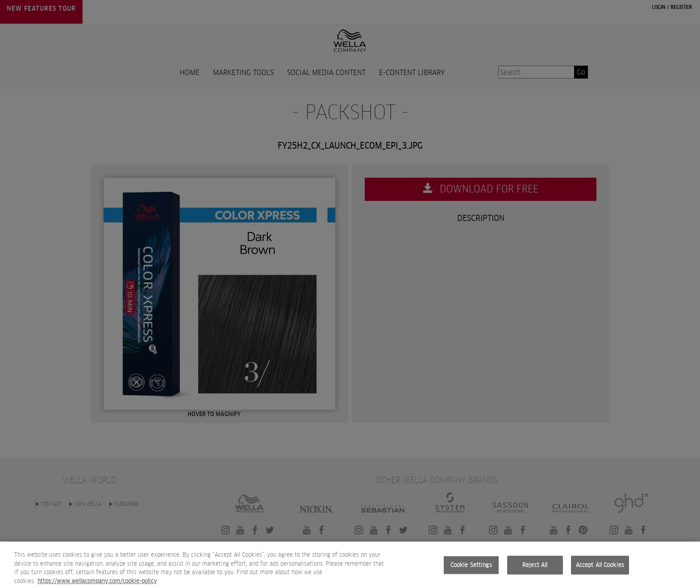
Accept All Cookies (600, 569)
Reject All (535, 569)
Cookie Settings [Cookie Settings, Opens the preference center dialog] (471, 569)
